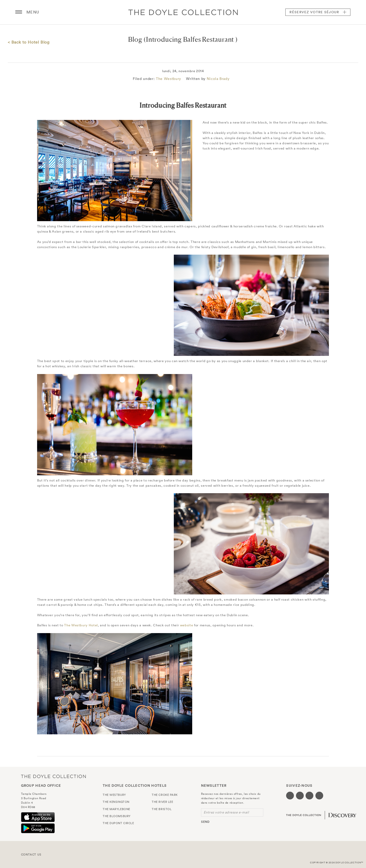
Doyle (183, 12)
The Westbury (168, 79)
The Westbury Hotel (81, 625)
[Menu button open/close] (19, 12)
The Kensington (116, 802)
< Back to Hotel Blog (29, 42)
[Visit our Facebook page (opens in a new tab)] (290, 796)
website (187, 625)
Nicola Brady (218, 79)
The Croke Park (165, 795)
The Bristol (162, 809)
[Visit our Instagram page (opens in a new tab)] (309, 796)
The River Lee (162, 802)
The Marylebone (116, 809)
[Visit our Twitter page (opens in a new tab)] (300, 796)
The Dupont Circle (118, 823)
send (205, 822)
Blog (135, 39)
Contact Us (31, 855)
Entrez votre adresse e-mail (226, 812)
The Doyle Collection (53, 777)
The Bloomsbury (117, 816)
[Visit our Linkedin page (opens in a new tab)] (319, 796)
